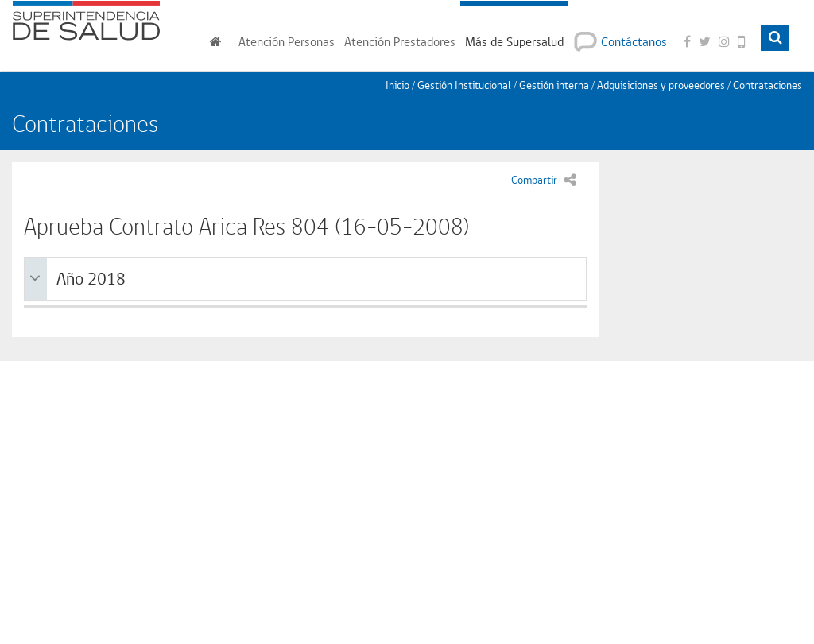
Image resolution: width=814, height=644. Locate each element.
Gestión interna (554, 85)
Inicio (397, 85)
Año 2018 (78, 278)
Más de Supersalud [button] (514, 42)
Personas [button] (287, 42)
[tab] (305, 279)
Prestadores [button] (400, 42)
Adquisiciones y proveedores (661, 85)
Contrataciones (767, 85)
